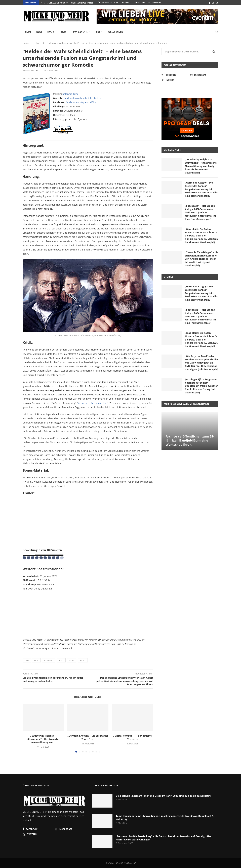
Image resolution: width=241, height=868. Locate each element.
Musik (51, 32)
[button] (42, 3)
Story (83, 660)
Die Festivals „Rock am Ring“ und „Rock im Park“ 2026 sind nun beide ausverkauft (163, 796)
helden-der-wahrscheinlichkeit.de (83, 98)
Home (28, 32)
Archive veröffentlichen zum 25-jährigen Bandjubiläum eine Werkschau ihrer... (190, 440)
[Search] (217, 32)
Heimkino (49, 660)
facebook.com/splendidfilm (81, 102)
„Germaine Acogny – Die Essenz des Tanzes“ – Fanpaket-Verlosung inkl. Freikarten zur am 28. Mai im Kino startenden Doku (202, 189)
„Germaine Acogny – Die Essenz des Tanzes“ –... (73, 3)
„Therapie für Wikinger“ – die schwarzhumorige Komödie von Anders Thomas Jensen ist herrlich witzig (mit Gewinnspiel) (202, 259)
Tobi (36, 71)
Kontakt (126, 3)
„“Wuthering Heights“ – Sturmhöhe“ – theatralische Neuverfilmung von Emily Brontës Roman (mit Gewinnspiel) (201, 166)
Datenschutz (154, 3)
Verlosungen (115, 32)
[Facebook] (209, 3)
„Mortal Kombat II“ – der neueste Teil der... (132, 737)
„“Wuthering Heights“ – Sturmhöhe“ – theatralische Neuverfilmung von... (43, 739)
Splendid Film (70, 94)
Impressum (139, 3)
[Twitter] (217, 3)
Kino (61, 660)
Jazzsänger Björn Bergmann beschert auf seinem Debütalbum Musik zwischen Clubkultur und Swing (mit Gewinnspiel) (202, 386)
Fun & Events (80, 32)
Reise (98, 32)
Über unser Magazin (108, 3)
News (39, 32)
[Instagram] (213, 3)
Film (64, 32)
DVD (27, 660)
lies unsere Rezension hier (93, 403)
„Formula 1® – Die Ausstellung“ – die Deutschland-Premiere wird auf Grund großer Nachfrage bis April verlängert (164, 838)
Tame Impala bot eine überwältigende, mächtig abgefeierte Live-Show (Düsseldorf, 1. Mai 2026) (165, 818)
